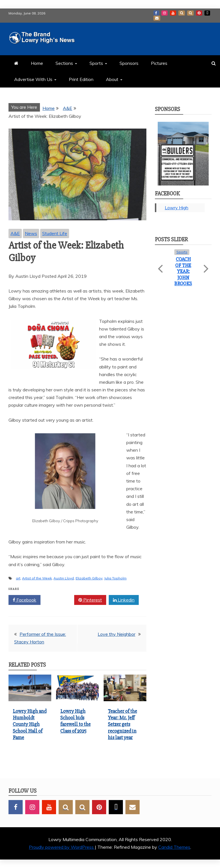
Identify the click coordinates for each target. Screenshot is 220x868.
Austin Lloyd (64, 578)
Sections (64, 63)
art (18, 578)
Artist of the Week (37, 578)
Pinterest (199, 13)
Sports (96, 63)
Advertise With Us (33, 79)
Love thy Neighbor (117, 634)
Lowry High (177, 208)
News (31, 233)
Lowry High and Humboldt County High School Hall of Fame (30, 724)
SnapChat (182, 13)
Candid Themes (174, 847)
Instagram (165, 13)
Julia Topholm (115, 578)
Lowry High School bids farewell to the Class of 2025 (75, 721)
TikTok (207, 13)
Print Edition (81, 79)
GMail (157, 18)
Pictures (159, 63)
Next (205, 265)
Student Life (55, 233)
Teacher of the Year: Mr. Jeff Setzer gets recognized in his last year (122, 724)
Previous (161, 265)
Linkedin (124, 600)
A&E (15, 233)
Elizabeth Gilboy (89, 578)
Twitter (57, 600)
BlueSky (190, 13)
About (112, 79)
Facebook (156, 13)
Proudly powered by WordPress (62, 847)
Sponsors (129, 63)
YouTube (173, 13)
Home (37, 63)
